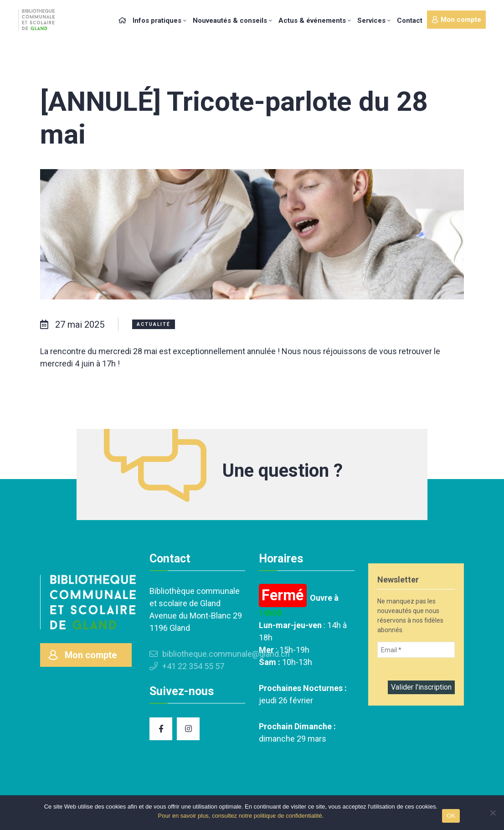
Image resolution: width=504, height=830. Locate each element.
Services (371, 21)
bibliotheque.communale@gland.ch (220, 654)
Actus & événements (312, 21)
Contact (410, 21)
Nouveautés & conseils (230, 21)
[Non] (493, 813)
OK (451, 816)
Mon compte (456, 20)
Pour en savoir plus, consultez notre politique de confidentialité (240, 816)
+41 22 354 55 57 (187, 666)
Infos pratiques (157, 21)
